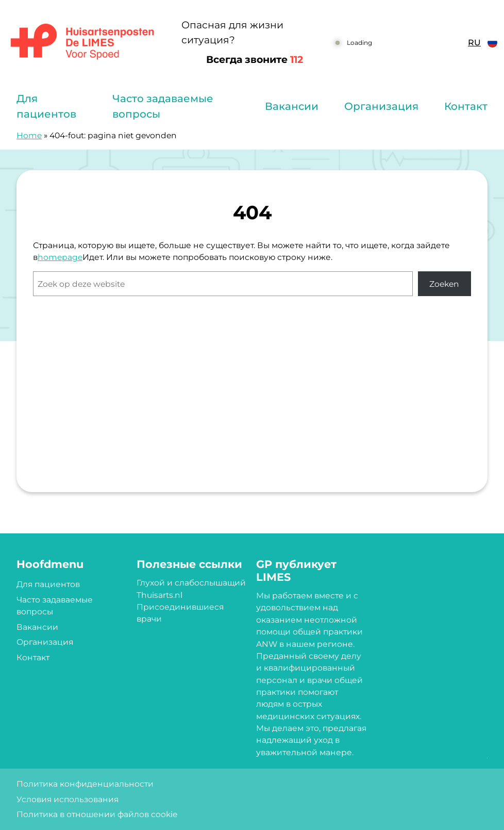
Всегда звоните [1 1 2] (255, 60)
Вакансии (292, 106)
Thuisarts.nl (159, 595)
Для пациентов (46, 106)
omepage (63, 257)
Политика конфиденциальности (85, 784)
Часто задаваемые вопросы (163, 106)
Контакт (466, 106)
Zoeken (444, 284)
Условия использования (68, 799)
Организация (381, 106)
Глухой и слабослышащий (191, 583)
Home (29, 135)
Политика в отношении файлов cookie (97, 814)
